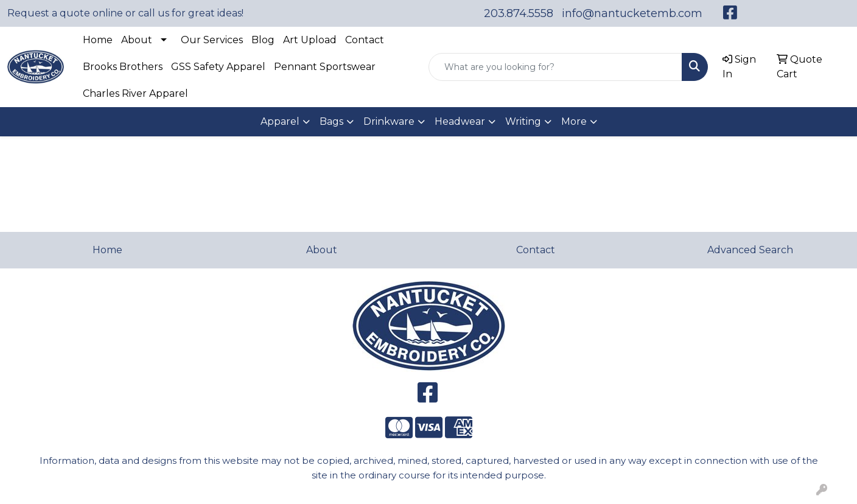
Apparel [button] (280, 121)
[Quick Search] (555, 67)
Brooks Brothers (123, 67)
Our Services (212, 40)
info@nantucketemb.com (632, 13)
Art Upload (310, 40)
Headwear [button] (460, 121)
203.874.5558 (519, 13)
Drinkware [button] (389, 121)
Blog (263, 40)
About (137, 40)
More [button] (574, 121)
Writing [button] (523, 121)
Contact (365, 40)
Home (98, 40)
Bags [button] (331, 121)
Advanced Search (750, 250)
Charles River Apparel (135, 93)
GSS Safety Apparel (218, 67)
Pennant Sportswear (325, 67)
